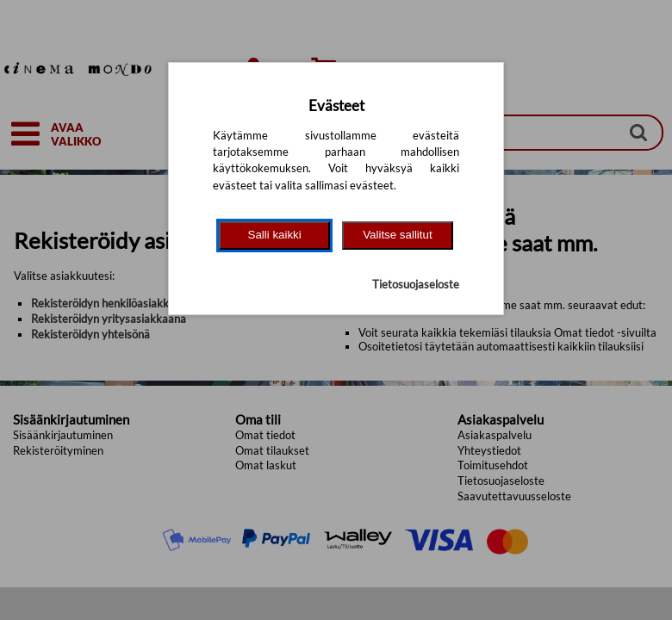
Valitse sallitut (398, 235)
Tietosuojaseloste (416, 284)
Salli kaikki (275, 235)
